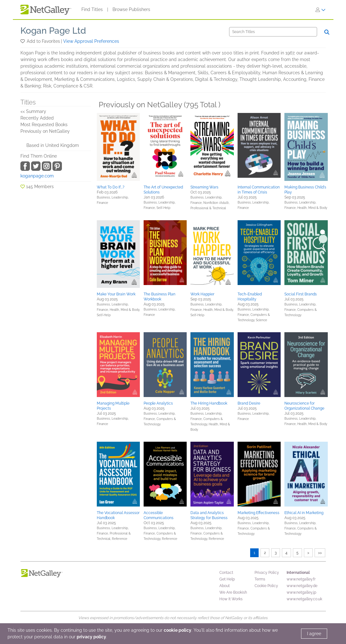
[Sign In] (321, 10)
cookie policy (178, 630)
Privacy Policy (267, 573)
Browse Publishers (131, 9)
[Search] (273, 32)
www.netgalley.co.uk (304, 599)
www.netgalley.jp (301, 592)
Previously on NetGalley (45, 131)
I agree (314, 634)
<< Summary (33, 111)
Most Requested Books (44, 125)
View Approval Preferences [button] (91, 41)
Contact (226, 573)
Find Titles (92, 9)
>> (320, 553)
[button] (23, 41)
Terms (260, 579)
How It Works (231, 599)
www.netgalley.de (302, 586)
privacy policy (91, 637)
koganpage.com (37, 176)
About (225, 586)
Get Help (227, 579)
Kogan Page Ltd (53, 31)
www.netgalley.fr (301, 579)
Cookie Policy (266, 586)
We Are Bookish (233, 592)
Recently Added (37, 118)
